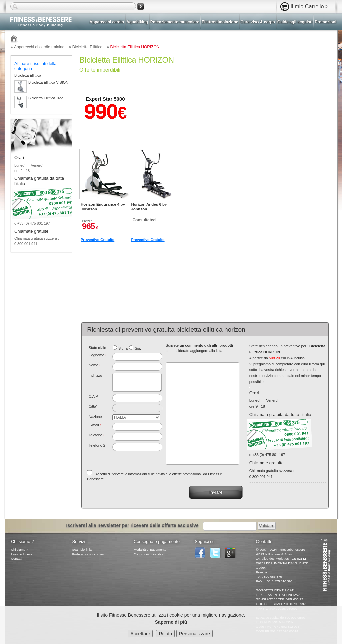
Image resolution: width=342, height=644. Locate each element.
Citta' (93, 406)
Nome (94, 365)
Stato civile (97, 348)
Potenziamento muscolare (175, 22)
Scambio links (82, 549)
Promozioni (325, 22)
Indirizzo (95, 375)
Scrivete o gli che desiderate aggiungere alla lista (199, 348)
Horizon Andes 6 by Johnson (149, 207)
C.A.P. (94, 396)
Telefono (96, 435)
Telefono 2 (97, 445)
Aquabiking (137, 22)
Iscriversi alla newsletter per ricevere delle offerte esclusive (133, 525)
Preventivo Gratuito (98, 240)
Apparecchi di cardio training (39, 47)
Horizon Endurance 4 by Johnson (103, 207)
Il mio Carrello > (310, 6)
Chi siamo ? (20, 549)
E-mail (95, 425)
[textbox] (137, 398)
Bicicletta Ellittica (87, 47)
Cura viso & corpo (258, 22)
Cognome (97, 355)
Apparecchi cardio (107, 22)
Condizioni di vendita (149, 554)
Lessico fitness (22, 554)
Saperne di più (171, 622)
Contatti (17, 558)
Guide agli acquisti (295, 22)
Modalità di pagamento (150, 549)
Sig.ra (123, 348)
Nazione (95, 417)
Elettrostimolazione (220, 22)
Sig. (138, 348)
